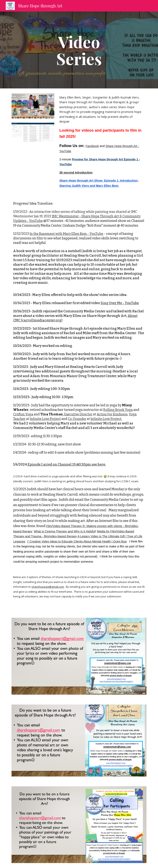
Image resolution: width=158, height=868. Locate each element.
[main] (79, 50)
